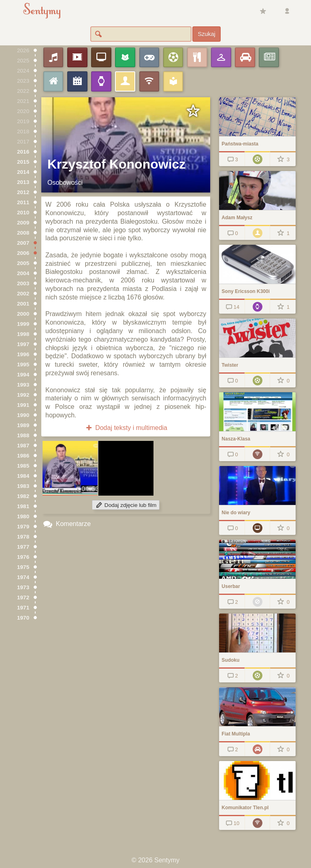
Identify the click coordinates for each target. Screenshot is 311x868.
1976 (23, 557)
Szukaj (206, 34)
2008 (23, 233)
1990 (23, 415)
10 (232, 823)
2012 (23, 192)
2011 (23, 202)
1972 (23, 598)
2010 (23, 213)
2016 (23, 152)
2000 (23, 314)
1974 (23, 577)
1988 (23, 435)
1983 (23, 486)
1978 (23, 537)
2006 (23, 253)
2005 (23, 263)
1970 (23, 618)
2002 (23, 294)
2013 (23, 182)
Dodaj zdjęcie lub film (126, 505)
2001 (23, 304)
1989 (23, 425)
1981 (23, 506)
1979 (23, 527)
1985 (23, 466)
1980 (23, 516)
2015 (23, 162)
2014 (23, 172)
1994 (23, 375)
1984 (23, 476)
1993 (23, 385)
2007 (23, 243)
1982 (23, 496)
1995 (23, 365)
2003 (23, 283)
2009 (23, 223)
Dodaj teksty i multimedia (126, 428)
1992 (23, 395)
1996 (23, 354)
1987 (23, 446)
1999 (23, 324)
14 (232, 307)
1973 (23, 587)
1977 (23, 547)
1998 (23, 334)
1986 (23, 456)
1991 (23, 405)
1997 (23, 344)
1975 (23, 567)
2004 (23, 273)
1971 (23, 608)
